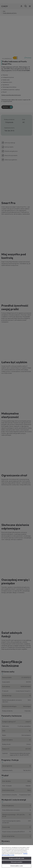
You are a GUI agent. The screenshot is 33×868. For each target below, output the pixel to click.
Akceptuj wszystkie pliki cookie (17, 858)
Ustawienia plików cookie (17, 866)
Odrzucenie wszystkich (16, 862)
